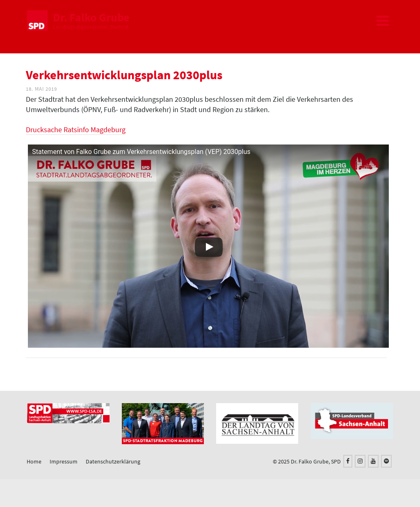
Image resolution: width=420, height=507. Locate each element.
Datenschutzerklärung (113, 461)
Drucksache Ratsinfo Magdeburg (76, 130)
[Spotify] (386, 461)
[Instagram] (360, 461)
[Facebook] (348, 461)
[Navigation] (383, 21)
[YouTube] (373, 461)
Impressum (64, 461)
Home (34, 461)
